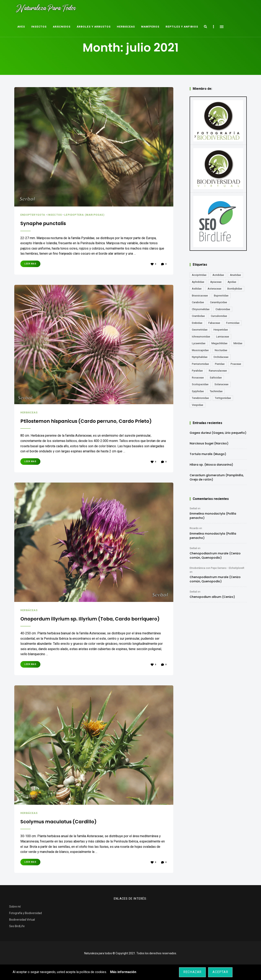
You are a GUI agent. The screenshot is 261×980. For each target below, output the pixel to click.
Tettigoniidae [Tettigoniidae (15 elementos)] (223, 398)
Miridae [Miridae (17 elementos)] (238, 343)
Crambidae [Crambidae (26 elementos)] (198, 316)
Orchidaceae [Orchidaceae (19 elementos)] (221, 357)
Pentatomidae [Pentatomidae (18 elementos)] (200, 364)
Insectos (39, 27)
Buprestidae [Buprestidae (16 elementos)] (221, 296)
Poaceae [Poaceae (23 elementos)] (236, 364)
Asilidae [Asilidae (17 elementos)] (197, 289)
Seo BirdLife (17, 940)
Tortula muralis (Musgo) (208, 454)
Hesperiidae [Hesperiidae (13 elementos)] (221, 330)
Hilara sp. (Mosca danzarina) (211, 465)
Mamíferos (150, 27)
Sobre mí (15, 921)
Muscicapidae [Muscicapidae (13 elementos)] (200, 350)
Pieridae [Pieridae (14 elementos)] (220, 364)
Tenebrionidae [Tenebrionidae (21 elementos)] (200, 398)
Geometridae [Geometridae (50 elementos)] (200, 330)
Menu (222, 27)
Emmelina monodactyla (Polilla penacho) (213, 516)
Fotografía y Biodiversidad (25, 927)
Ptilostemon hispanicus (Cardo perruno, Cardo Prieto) (89, 424)
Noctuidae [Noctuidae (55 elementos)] (221, 350)
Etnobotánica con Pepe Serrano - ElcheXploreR (217, 568)
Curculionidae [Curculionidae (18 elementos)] (219, 316)
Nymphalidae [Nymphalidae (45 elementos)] (200, 357)
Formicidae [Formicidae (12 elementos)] (233, 323)
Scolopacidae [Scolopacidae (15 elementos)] (200, 384)
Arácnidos (62, 27)
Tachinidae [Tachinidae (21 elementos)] (216, 391)
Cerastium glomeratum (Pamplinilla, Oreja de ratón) (217, 477)
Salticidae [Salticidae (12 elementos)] (216, 378)
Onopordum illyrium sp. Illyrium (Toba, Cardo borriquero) (87, 629)
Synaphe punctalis (48, 223)
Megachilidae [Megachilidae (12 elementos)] (219, 343)
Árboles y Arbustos (94, 27)
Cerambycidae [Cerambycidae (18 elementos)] (218, 302)
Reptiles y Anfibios (182, 27)
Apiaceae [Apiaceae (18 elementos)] (216, 282)
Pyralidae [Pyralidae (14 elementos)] (197, 371)
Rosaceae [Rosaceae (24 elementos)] (198, 378)
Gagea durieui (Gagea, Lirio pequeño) (218, 433)
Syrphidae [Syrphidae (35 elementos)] (198, 391)
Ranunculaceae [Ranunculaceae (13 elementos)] (218, 371)
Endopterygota (34, 215)
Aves (21, 27)
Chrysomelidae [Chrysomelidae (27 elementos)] (201, 309)
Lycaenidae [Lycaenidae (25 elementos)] (199, 343)
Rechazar (192, 972)
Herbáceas (126, 27)
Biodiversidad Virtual (22, 934)
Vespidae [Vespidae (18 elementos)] (197, 405)
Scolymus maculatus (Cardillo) (67, 836)
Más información (123, 972)
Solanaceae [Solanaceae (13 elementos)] (221, 384)
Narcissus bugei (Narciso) (209, 443)
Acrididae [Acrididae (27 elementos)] (218, 275)
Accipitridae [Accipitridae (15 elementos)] (199, 275)
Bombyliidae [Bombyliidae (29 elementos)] (235, 289)
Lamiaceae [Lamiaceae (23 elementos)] (223, 337)
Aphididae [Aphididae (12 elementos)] (198, 282)
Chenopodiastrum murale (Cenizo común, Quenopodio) (215, 555)
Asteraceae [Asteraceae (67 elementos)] (214, 289)
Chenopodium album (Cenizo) (212, 597)
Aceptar (220, 972)
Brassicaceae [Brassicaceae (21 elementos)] (200, 296)
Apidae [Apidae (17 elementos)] (232, 282)
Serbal (193, 508)
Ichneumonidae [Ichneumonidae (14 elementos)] (201, 337)
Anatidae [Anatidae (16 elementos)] (235, 275)
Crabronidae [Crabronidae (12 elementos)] (223, 309)
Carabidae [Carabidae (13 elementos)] (198, 302)
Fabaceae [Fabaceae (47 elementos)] (214, 323)
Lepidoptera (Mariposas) (88, 215)
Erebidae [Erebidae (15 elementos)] (197, 323)
